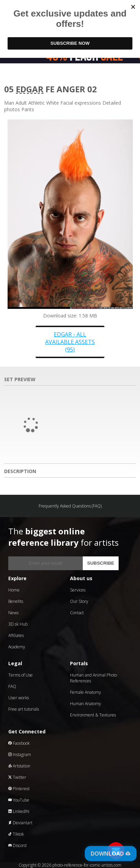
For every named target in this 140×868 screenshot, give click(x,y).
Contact (77, 613)
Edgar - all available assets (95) (70, 342)
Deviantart (20, 823)
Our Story (79, 601)
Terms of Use (21, 675)
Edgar (30, 89)
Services (78, 590)
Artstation (19, 766)
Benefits (16, 601)
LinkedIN (19, 811)
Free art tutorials (24, 709)
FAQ (12, 686)
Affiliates (16, 635)
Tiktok (16, 834)
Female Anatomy (86, 692)
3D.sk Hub (18, 624)
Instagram (20, 755)
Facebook (19, 743)
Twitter (17, 777)
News (13, 613)
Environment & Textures (93, 715)
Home (14, 590)
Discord (17, 845)
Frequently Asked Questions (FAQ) (70, 506)
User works (19, 698)
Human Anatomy (86, 704)
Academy (17, 647)
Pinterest (19, 789)
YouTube (19, 800)
